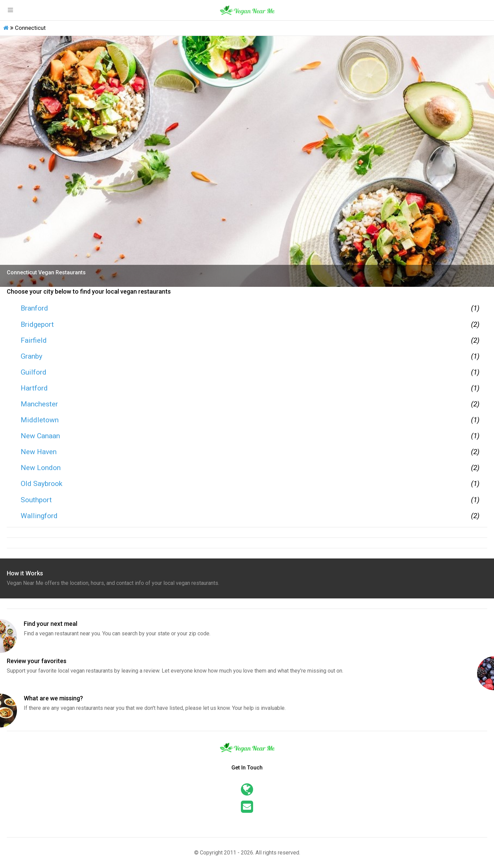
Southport (36, 500)
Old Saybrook (42, 484)
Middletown (40, 420)
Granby (32, 356)
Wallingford (39, 516)
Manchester (39, 404)
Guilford (34, 372)
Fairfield (34, 340)
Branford (34, 308)
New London (41, 468)
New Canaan (40, 436)
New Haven (39, 452)
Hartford (34, 388)
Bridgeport (37, 324)
